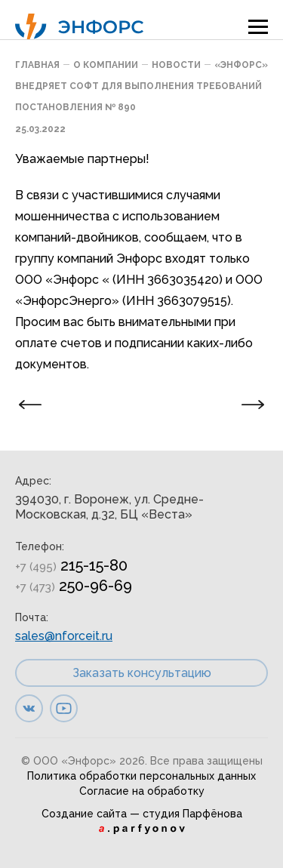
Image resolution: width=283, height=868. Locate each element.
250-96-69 (74, 586)
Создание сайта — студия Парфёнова (142, 814)
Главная (37, 65)
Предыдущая (36, 405)
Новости (176, 65)
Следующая (247, 405)
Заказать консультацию (142, 673)
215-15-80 (71, 565)
